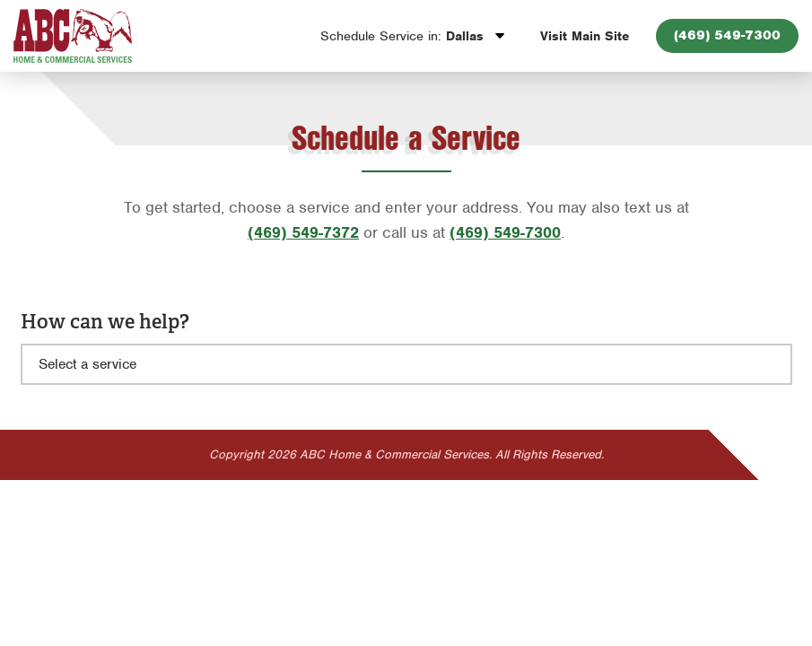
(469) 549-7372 (303, 232)
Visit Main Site (585, 36)
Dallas (404, 36)
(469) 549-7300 (727, 35)
